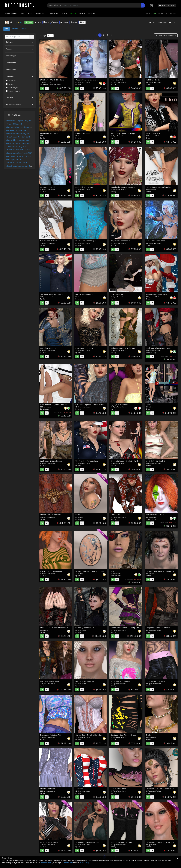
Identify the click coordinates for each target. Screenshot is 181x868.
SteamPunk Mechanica (49, 133)
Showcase (15, 29)
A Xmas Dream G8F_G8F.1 (16, 147)
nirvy (60, 84)
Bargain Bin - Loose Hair (120, 241)
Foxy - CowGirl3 (117, 80)
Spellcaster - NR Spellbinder (51, 461)
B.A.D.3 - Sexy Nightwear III (51, 571)
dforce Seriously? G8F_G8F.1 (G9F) (19, 153)
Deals (73, 13)
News (64, 13)
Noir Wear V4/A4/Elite (49, 241)
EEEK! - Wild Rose (83, 133)
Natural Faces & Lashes (85, 681)
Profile (38, 22)
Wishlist (74, 22)
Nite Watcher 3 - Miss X (155, 515)
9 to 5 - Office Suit (153, 133)
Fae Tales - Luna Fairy (49, 348)
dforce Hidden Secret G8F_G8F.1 (18, 140)
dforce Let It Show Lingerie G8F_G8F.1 (20, 127)
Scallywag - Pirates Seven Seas (158, 348)
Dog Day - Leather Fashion (51, 681)
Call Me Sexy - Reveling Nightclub (88, 735)
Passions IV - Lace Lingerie (86, 241)
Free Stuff (26, 13)
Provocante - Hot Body (84, 348)
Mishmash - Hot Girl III (49, 187)
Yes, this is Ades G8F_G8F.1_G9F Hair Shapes (23, 163)
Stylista (149, 405)
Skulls (148, 735)
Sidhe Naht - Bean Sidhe (155, 241)
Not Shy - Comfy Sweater (120, 681)
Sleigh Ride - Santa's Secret (157, 294)
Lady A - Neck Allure (118, 789)
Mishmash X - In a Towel (85, 187)
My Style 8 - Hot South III (156, 461)
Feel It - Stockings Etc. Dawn (122, 842)
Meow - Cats (116, 515)
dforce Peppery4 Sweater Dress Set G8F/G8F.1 (24, 156)
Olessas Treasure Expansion (86, 80)
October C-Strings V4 (14, 124)
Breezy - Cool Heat (48, 789)
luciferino (45, 84)
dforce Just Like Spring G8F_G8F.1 (19, 143)
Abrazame (79, 789)
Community (53, 13)
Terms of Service (46, 863)
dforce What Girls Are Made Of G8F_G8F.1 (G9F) (24, 150)
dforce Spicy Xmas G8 (14, 160)
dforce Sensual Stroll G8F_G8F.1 (18, 137)
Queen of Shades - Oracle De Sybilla (125, 461)
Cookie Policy (68, 863)
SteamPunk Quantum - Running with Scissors (128, 628)
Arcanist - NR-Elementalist (50, 515)
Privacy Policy (84, 863)
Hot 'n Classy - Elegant (84, 294)
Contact (92, 13)
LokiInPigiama (53, 84)
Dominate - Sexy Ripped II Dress (123, 735)
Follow (29, 22)
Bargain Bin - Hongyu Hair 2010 (123, 187)
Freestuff (64, 22)
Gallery (55, 22)
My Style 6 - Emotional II (120, 405)
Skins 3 (78, 515)
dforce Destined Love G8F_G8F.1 (19, 134)
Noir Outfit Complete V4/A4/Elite (158, 187)
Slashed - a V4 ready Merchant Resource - (162, 571)
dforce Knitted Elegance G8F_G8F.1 (19, 121)
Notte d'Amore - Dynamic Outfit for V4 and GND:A (59, 405)
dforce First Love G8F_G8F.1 (17, 130)
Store (46, 22)
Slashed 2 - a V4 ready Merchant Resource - (57, 628)
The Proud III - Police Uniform (87, 461)
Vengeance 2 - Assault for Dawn (88, 842)
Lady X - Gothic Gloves (49, 842)
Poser (82, 13)
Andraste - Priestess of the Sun (123, 348)
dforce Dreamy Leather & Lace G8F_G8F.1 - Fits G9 (25, 166)
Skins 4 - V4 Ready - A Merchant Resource (92, 571)
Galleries (40, 13)
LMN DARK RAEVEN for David (52, 80)
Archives (24, 29)
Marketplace (11, 13)
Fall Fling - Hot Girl (153, 80)
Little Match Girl (117, 294)
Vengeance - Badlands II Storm (158, 628)
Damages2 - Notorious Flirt (51, 735)
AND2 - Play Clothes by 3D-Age (123, 133)
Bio (82, 22)
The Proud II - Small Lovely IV (52, 294)
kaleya (150, 353)
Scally (113, 571)
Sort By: (165, 35)
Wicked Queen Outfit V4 (85, 628)
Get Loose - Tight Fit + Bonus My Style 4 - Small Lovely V (97, 405)
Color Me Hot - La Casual (156, 681)
